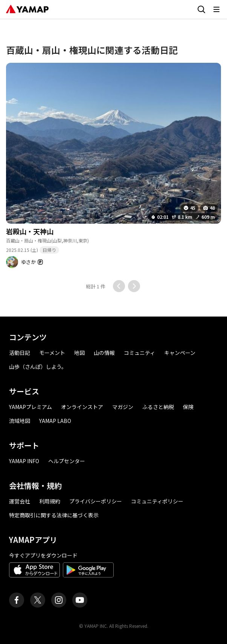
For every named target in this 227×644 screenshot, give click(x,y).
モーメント (52, 353)
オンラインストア (82, 407)
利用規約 (50, 501)
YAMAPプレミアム (30, 407)
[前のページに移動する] (119, 286)
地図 (79, 353)
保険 (188, 407)
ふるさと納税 (158, 407)
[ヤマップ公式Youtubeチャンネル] (80, 600)
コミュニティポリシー (157, 501)
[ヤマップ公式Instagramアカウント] (59, 600)
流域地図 (20, 421)
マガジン (123, 407)
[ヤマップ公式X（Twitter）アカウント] (38, 600)
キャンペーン (180, 353)
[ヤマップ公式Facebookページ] (17, 600)
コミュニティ (139, 353)
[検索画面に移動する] (201, 9)
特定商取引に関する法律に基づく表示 (54, 515)
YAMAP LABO (55, 421)
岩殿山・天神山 (30, 231)
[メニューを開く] (216, 9)
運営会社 (20, 501)
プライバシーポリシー (96, 501)
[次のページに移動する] (134, 286)
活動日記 (20, 353)
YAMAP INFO (24, 461)
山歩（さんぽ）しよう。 (38, 367)
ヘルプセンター (67, 461)
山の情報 (104, 353)
